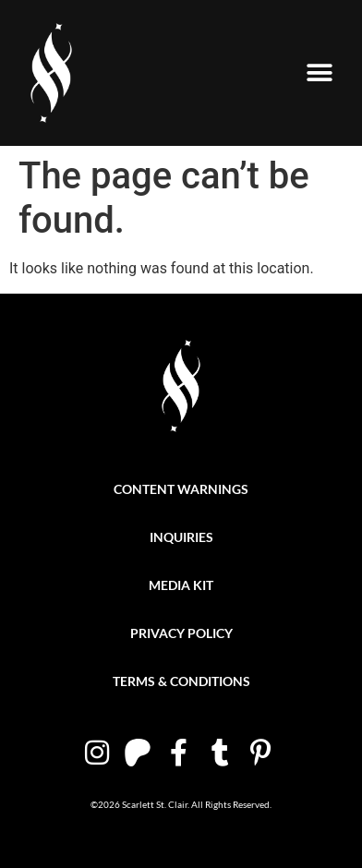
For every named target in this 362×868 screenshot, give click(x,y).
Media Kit (181, 585)
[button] (319, 73)
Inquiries (181, 537)
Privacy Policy (181, 633)
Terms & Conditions (181, 681)
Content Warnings (181, 489)
